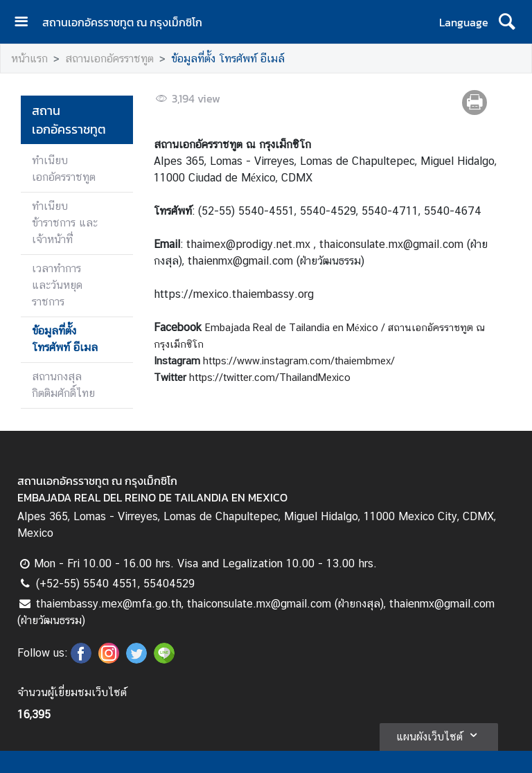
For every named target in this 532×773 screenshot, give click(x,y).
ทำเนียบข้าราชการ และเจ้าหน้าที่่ (65, 223)
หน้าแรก (29, 59)
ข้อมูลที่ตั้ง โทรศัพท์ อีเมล (65, 339)
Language (464, 22)
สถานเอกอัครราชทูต (109, 59)
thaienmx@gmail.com (240, 261)
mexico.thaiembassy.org (254, 294)
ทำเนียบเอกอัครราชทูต (64, 169)
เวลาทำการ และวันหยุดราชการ (57, 285)
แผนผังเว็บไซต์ (439, 735)
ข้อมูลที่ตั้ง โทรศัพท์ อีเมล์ (228, 59)
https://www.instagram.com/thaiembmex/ (299, 361)
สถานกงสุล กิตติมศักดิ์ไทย (63, 385)
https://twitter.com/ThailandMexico (270, 377)
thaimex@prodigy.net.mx (248, 244)
